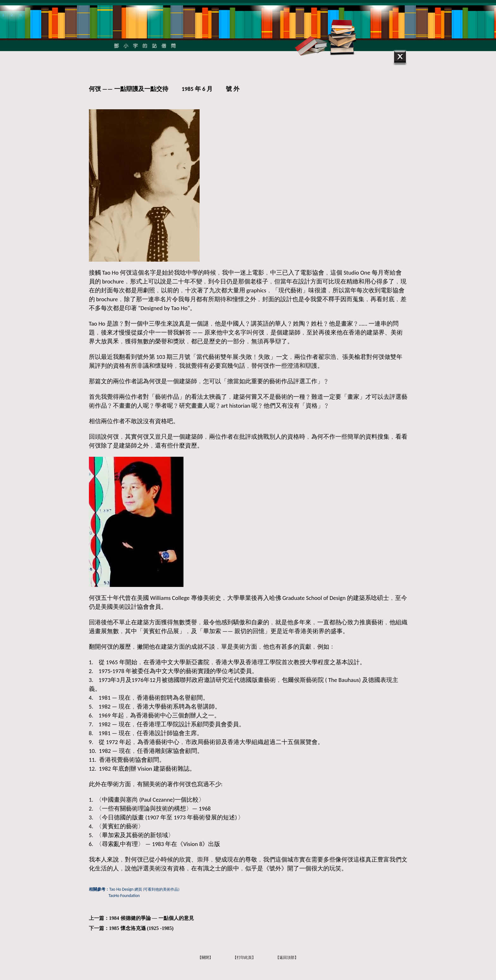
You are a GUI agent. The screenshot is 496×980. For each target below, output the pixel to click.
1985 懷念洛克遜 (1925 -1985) (141, 928)
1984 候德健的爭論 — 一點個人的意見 (152, 918)
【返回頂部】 (287, 958)
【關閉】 (205, 958)
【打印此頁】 (244, 958)
